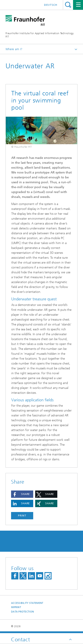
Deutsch (51, 5)
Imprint (16, 607)
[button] (22, 494)
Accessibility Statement (27, 603)
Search (68, 5)
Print (22, 516)
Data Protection (22, 612)
